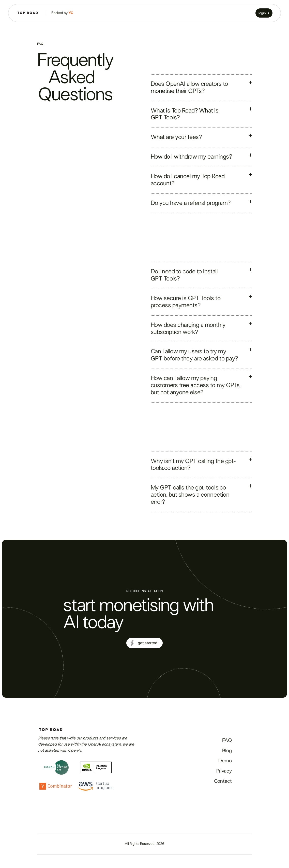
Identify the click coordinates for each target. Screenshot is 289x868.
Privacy (224, 771)
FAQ (227, 740)
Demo (225, 761)
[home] (28, 13)
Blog (227, 751)
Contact (223, 781)
